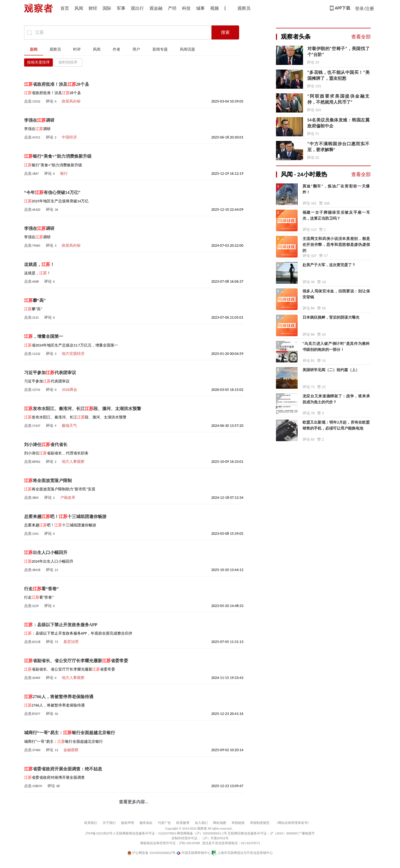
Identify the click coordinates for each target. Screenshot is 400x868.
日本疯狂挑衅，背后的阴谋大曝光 (331, 317)
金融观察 (71, 750)
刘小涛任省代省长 (46, 445)
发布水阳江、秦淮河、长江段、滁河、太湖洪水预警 (83, 409)
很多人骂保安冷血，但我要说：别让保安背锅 (336, 294)
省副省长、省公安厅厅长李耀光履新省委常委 (76, 661)
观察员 (241, 9)
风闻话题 (187, 49)
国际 (107, 8)
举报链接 (238, 823)
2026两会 (69, 390)
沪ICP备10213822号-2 (100, 833)
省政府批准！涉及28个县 (57, 84)
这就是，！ (39, 264)
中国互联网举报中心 (194, 853)
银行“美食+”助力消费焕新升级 (58, 156)
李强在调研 (39, 120)
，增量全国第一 (44, 336)
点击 (32, 101)
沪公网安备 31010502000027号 (152, 853)
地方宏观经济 (73, 354)
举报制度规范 (260, 823)
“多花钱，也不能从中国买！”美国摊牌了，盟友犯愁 (339, 75)
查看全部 (361, 37)
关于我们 (109, 823)
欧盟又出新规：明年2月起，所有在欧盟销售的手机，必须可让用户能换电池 (336, 425)
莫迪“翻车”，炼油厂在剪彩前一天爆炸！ (336, 189)
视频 (214, 8)
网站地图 (220, 823)
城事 (200, 8)
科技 (186, 8)
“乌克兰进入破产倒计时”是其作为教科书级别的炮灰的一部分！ (336, 347)
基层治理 (71, 642)
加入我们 (201, 823)
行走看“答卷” (41, 589)
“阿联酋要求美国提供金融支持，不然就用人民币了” (339, 99)
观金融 (156, 8)
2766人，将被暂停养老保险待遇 (59, 697)
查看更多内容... (134, 802)
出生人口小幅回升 (46, 552)
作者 (116, 49)
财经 (93, 8)
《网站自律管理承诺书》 (293, 823)
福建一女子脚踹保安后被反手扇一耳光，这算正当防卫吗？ (336, 215)
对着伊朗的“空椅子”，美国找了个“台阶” (339, 52)
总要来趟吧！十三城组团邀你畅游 (65, 516)
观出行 (137, 8)
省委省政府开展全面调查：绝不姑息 (63, 769)
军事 (121, 8)
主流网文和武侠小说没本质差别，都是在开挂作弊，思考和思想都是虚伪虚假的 (336, 242)
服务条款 (146, 823)
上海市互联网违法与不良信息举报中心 (242, 853)
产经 (172, 8)
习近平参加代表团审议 (50, 373)
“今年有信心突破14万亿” (52, 192)
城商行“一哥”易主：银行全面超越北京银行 (70, 733)
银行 (64, 174)
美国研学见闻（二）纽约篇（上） (331, 370)
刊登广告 (164, 823)
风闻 (79, 8)
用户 (136, 49)
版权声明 (128, 823)
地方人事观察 (73, 462)
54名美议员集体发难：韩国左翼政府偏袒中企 (339, 123)
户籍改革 (68, 498)
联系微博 (183, 823)
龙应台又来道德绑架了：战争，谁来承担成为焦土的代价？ (336, 399)
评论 (51, 101)
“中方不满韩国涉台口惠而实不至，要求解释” (339, 147)
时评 (77, 49)
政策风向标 (71, 101)
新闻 (34, 49)
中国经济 (69, 137)
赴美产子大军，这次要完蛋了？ (329, 265)
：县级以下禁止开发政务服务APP (61, 625)
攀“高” (35, 300)
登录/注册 (365, 9)
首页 (65, 8)
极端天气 (69, 426)
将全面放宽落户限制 (48, 481)
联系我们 (91, 823)
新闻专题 (160, 49)
